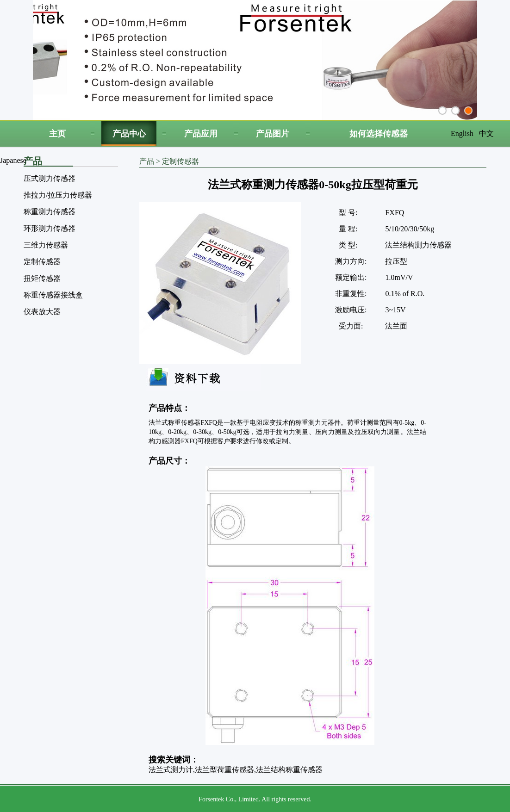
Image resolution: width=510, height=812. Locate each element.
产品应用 (201, 134)
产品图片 (273, 134)
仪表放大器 (42, 312)
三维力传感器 (46, 245)
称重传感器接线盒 (53, 295)
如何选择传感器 (379, 134)
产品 (147, 161)
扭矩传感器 (42, 278)
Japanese (13, 160)
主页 (57, 134)
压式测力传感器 (50, 178)
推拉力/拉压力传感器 (58, 195)
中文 (486, 133)
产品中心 (129, 134)
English (462, 133)
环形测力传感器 (50, 228)
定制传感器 (42, 262)
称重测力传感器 (50, 212)
